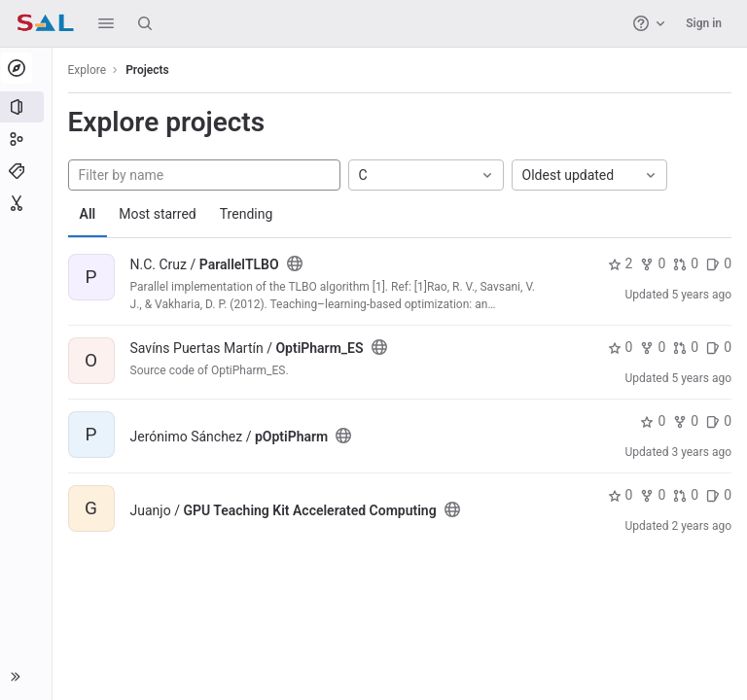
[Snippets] (27, 203)
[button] (106, 23)
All (90, 214)
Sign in (704, 23)
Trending (249, 214)
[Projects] (27, 107)
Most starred (160, 214)
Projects (150, 70)
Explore (89, 70)
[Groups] (27, 139)
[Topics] (27, 171)
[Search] (145, 23)
